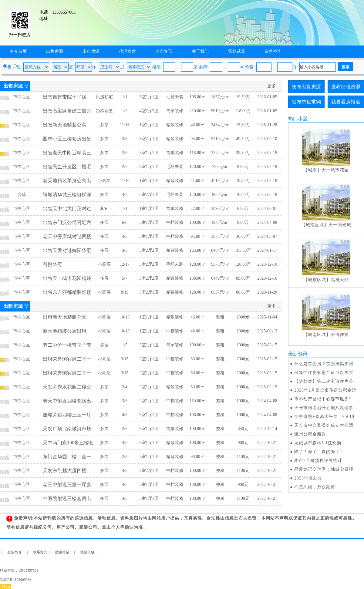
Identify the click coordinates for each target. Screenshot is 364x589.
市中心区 (22, 97)
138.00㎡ (198, 278)
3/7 (125, 195)
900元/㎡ (220, 195)
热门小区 (298, 119)
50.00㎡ (197, 387)
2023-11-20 (267, 292)
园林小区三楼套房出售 (67, 139)
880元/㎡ (220, 222)
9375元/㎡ (220, 264)
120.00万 (243, 264)
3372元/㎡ (220, 153)
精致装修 (175, 125)
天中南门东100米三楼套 (68, 443)
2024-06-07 (267, 209)
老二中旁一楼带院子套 (67, 345)
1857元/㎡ (220, 97)
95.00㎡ (197, 139)
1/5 (125, 345)
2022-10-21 (267, 443)
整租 (220, 317)
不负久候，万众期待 (315, 487)
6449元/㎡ (220, 278)
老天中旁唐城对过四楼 (67, 236)
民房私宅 (104, 97)
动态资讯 (164, 51)
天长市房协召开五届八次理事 (324, 408)
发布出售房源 (306, 87)
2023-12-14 (267, 429)
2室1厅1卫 (149, 359)
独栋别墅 (104, 111)
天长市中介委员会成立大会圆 (324, 425)
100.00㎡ (198, 222)
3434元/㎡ (220, 125)
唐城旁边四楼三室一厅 (67, 415)
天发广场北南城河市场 (67, 429)
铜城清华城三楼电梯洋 (67, 195)
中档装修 (175, 222)
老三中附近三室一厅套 (67, 485)
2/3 (125, 457)
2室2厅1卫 (149, 471)
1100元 (243, 457)
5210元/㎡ (220, 139)
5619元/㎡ (220, 111)
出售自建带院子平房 (65, 97)
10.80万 (243, 195)
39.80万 (243, 153)
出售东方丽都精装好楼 (67, 292)
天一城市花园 (335, 170)
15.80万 (243, 125)
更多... (273, 86)
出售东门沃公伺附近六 (67, 222)
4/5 (125, 236)
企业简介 (15, 552)
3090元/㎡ (220, 209)
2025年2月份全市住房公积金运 (325, 390)
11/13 (125, 125)
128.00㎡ (198, 264)
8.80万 (243, 167)
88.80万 (243, 292)
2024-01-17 (267, 250)
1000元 (243, 317)
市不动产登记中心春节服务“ (323, 399)
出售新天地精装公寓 (65, 125)
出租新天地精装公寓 (65, 317)
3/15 (125, 359)
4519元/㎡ (220, 181)
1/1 (125, 97)
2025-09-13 (267, 331)
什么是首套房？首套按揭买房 (324, 364)
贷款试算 (237, 51)
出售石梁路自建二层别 (67, 111)
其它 (104, 209)
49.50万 (243, 139)
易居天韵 (340, 280)
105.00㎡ (198, 97)
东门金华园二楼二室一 (67, 457)
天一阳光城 (340, 225)
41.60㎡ (197, 181)
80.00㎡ (197, 359)
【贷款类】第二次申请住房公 (324, 381)
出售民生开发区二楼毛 (67, 167)
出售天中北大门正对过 (67, 209)
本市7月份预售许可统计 (318, 461)
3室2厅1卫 (149, 139)
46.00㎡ (197, 125)
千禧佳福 (340, 335)
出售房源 (55, 51)
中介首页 (18, 51)
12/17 (125, 264)
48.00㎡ (197, 331)
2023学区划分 (308, 478)
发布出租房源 (346, 87)
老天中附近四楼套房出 (67, 401)
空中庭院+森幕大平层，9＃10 (324, 417)
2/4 (125, 387)
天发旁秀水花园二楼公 (67, 387)
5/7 (125, 278)
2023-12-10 (267, 264)
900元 (243, 443)
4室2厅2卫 (149, 111)
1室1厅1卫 (149, 125)
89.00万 (243, 278)
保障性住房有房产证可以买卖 (324, 373)
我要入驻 (87, 552)
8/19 (125, 292)
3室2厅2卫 (149, 250)
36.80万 (243, 236)
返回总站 (62, 552)
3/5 (125, 139)
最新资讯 (298, 354)
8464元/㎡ (220, 250)
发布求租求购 (306, 102)
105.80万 (243, 250)
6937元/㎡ (220, 292)
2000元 (243, 359)
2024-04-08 (267, 222)
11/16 (125, 181)
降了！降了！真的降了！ (319, 452)
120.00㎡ (198, 167)
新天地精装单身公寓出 (67, 181)
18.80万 (243, 181)
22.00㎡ (197, 209)
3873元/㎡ (220, 236)
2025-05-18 (267, 153)
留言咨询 (273, 51)
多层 (104, 125)
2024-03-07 (267, 236)
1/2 (125, 111)
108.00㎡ (198, 415)
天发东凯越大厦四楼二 (67, 471)
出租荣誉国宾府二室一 (67, 359)
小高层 (104, 181)
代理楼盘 (127, 51)
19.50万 (243, 97)
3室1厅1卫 (149, 97)
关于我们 (200, 51)
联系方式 (40, 552)
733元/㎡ (220, 167)
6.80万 (243, 209)
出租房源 (91, 51)
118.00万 (243, 111)
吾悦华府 (52, 264)
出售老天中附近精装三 (67, 153)
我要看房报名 (346, 102)
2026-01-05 (267, 97)
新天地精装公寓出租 (65, 331)
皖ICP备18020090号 (16, 580)
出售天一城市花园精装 (67, 278)
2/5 (125, 153)
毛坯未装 (175, 97)
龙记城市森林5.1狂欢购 (318, 443)
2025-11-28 (267, 125)
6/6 (125, 222)
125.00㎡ (198, 250)
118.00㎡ (197, 153)
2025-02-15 (267, 345)
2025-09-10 (267, 139)
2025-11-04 (267, 317)
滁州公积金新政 (310, 434)
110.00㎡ (197, 401)
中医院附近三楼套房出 (67, 498)
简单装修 (175, 111)
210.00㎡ (198, 111)
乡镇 (22, 195)
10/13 (125, 317)
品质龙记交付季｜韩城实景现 (324, 469)
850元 (243, 429)
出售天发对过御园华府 (67, 250)
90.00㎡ (197, 457)
